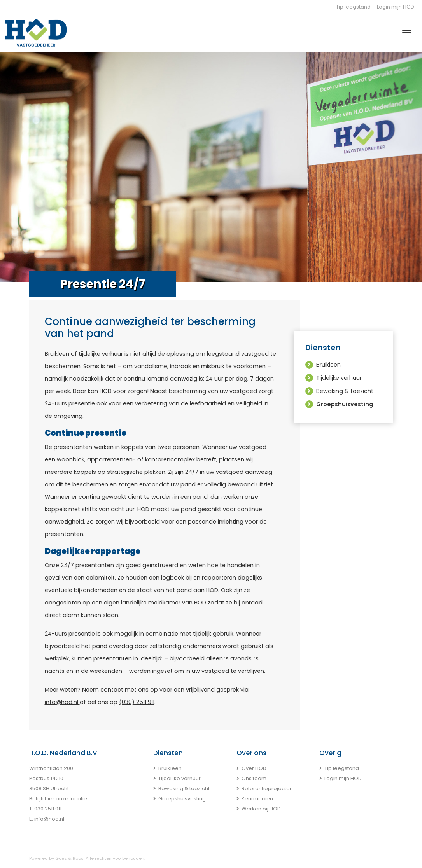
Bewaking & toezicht (345, 391)
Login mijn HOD (396, 7)
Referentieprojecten (267, 789)
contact (112, 690)
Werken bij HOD (261, 809)
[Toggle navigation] (407, 33)
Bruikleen (57, 354)
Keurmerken (257, 799)
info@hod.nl (62, 702)
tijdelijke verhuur (101, 354)
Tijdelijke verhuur (339, 378)
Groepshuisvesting (345, 404)
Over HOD (254, 768)
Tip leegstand (353, 7)
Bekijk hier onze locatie (58, 799)
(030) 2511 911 (137, 702)
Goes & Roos (69, 858)
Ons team (254, 778)
